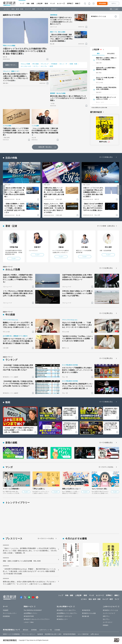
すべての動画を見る (106, 402)
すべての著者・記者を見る (106, 226)
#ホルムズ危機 (25, 64)
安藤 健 (61, 247)
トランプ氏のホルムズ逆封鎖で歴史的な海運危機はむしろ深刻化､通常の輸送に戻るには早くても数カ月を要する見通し (18, 293)
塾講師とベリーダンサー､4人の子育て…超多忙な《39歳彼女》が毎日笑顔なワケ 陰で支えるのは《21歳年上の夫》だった (18, 325)
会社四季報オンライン (31, 613)
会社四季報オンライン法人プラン (67, 613)
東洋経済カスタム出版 (89, 613)
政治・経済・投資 (17, 9)
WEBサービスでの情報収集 (11, 634)
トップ (22, 3)
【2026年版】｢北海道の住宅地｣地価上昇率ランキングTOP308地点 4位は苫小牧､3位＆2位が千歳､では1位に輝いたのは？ (18, 368)
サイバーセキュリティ (10, 613)
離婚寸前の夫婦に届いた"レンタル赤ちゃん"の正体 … (106, 98)
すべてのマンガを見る (106, 467)
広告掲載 (57, 630)
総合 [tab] (98, 53)
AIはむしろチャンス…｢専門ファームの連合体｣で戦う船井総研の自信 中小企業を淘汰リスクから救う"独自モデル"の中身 (54, 208)
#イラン (36, 66)
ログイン (114, 3)
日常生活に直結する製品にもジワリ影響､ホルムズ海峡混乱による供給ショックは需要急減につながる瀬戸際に (77, 293)
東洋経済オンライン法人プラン (66, 610)
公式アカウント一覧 (46, 630)
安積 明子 (37, 247)
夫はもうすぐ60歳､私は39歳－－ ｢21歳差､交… (106, 78)
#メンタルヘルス (26, 66)
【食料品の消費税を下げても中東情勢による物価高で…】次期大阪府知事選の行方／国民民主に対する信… (70, 412)
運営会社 (26, 630)
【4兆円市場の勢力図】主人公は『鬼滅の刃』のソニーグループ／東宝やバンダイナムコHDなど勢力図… (111, 426)
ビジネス (7, 9)
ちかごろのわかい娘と (100, 489)
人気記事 (40, 3)
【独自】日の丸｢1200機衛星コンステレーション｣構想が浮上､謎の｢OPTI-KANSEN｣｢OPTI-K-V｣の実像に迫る (93, 207)
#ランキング (45, 64)
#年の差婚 (35, 64)
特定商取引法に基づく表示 (53, 634)
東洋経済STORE (29, 616)
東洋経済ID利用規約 (69, 634)
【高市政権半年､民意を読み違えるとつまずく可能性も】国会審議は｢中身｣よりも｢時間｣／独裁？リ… (111, 412)
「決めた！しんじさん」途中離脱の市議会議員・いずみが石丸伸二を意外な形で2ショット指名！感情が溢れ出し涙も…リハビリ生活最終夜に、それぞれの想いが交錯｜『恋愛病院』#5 (30, 551)
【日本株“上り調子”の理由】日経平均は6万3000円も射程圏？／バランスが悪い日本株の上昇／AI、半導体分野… (19, 430)
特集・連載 (30, 3)
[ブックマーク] (47, 59)
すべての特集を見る (106, 157)
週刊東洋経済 (96, 112)
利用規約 (106, 625)
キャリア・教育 (30, 9)
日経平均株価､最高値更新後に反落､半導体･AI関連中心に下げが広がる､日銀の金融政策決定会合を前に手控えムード (77, 277)
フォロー (14, 259)
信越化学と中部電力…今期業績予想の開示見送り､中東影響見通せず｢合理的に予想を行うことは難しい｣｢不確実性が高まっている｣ (18, 278)
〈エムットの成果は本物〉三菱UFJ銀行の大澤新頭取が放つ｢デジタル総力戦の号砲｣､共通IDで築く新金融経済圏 (45, 131)
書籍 (77, 3)
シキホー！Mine (29, 622)
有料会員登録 (102, 3)
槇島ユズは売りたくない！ (72, 489)
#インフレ (44, 66)
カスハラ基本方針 (83, 634)
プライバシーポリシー (29, 634)
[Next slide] (119, 190)
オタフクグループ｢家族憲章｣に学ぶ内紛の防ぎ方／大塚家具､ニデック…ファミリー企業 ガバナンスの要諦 (77, 370)
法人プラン (106, 619)
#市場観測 (54, 64)
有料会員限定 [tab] (111, 54)
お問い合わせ (95, 634)
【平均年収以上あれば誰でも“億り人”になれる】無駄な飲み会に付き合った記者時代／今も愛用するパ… (70, 426)
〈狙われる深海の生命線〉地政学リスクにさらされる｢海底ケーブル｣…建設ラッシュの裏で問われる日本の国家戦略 (61, 38)
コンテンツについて (109, 613)
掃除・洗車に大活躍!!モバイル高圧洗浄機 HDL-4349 (22, 561)
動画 (46, 3)
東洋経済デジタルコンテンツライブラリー (37, 619)
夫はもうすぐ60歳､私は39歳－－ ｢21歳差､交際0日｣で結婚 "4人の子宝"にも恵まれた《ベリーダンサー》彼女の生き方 (77, 325)
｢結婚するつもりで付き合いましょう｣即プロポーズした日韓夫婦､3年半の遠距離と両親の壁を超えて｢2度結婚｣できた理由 (18, 341)
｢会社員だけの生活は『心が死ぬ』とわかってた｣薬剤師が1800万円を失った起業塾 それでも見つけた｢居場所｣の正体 (78, 339)
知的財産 (40, 634)
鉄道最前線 (6, 616)
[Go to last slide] (3, 190)
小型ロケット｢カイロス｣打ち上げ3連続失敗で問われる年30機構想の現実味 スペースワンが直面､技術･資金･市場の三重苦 (25, 51)
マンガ (52, 3)
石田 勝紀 (85, 247)
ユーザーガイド (108, 622)
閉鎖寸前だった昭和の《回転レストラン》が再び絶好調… (106, 59)
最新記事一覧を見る (45, 147)
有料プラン (106, 616)
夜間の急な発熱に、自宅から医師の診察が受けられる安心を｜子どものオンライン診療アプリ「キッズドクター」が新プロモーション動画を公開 (29, 583)
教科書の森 (86, 616)
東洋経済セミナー (62, 619)
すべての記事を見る (106, 268)
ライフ (40, 9)
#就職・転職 (73, 64)
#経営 (51, 66)
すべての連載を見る (106, 443)
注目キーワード (10, 65)
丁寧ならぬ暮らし (39, 489)
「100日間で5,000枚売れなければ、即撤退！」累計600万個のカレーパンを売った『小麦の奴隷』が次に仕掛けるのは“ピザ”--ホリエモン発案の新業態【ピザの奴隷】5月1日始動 (29, 571)
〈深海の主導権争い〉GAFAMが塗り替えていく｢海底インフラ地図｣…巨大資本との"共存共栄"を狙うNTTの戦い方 (15, 208)
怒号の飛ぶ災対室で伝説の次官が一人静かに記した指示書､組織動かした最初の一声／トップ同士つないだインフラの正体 (15, 77)
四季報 (69, 3)
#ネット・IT (63, 64)
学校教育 (6, 610)
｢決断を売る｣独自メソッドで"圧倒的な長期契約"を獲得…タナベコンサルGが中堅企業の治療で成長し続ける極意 (16, 132)
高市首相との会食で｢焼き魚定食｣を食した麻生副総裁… (106, 88)
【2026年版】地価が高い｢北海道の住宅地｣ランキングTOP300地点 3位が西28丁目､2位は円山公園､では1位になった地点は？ (18, 384)
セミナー (60, 3)
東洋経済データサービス (64, 616)
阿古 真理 (108, 247)
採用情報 (34, 630)
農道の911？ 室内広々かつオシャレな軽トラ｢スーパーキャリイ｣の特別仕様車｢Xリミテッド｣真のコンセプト (61, 21)
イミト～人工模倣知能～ (11, 489)
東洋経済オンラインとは (98, 16)
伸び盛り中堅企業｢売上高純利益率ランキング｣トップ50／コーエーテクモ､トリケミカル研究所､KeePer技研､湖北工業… (77, 386)
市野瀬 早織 (14, 247)
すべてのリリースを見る (46, 538)
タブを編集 (115, 9)
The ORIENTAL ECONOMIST (33, 610)
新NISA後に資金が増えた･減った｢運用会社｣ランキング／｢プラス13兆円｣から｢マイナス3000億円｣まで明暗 (68, 98)
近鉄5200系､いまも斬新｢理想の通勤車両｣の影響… (106, 69)
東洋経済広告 (86, 610)
